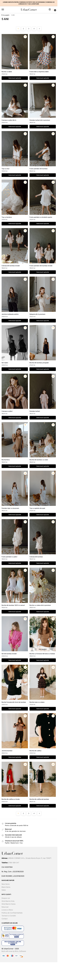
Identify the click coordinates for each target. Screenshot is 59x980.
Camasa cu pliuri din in (9, 120)
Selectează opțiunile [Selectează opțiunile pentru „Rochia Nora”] (15, 466)
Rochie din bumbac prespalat (39, 363)
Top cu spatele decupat (37, 508)
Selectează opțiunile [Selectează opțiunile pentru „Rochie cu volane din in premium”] (43, 612)
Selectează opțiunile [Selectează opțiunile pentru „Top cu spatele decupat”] (43, 515)
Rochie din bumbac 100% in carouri (13, 605)
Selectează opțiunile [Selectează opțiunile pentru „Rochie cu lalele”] (15, 78)
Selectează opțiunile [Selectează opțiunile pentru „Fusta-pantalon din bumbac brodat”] (43, 272)
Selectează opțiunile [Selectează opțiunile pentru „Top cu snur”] (15, 175)
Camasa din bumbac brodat (11, 266)
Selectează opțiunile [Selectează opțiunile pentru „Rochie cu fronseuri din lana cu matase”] (43, 660)
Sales (4, 890)
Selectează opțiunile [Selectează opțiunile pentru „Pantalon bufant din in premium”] (43, 127)
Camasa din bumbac (36, 557)
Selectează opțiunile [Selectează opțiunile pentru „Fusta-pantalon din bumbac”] (43, 175)
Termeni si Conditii (9, 916)
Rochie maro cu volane (37, 702)
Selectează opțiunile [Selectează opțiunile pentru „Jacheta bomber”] (15, 757)
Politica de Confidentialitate (12, 913)
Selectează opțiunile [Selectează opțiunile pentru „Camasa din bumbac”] (43, 563)
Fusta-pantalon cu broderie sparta (41, 217)
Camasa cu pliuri (7, 411)
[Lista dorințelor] (25, 37)
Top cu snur (6, 169)
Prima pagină (5, 15)
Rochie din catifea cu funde (11, 799)
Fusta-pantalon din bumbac (39, 169)
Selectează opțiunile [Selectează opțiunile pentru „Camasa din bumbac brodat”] (15, 272)
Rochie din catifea (35, 751)
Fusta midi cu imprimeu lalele (39, 72)
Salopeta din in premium (37, 314)
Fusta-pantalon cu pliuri (9, 557)
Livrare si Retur (7, 910)
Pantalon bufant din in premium (40, 120)
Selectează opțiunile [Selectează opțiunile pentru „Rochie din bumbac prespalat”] (43, 369)
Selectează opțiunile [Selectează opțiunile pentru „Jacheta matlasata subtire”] (15, 321)
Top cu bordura (7, 217)
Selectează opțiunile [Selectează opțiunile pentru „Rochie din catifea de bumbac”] (43, 806)
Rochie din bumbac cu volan (39, 460)
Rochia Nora (6, 460)
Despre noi (6, 898)
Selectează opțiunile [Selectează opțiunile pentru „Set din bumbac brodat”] (15, 660)
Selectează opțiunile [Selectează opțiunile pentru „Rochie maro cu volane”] (43, 709)
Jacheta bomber (7, 751)
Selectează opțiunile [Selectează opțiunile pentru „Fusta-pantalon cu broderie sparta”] (43, 224)
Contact (5, 919)
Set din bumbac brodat (9, 654)
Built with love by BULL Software (14, 951)
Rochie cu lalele (7, 72)
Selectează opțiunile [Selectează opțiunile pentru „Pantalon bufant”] (43, 418)
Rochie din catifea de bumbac (39, 799)
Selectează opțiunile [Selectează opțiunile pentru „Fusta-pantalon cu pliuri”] (15, 563)
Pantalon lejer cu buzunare (10, 508)
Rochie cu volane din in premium (40, 605)
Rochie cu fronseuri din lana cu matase (42, 654)
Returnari (5, 907)
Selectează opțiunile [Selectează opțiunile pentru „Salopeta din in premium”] (43, 321)
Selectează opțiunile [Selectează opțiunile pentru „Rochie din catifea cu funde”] (15, 806)
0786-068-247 (14, 863)
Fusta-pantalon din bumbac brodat (41, 266)
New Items (6, 884)
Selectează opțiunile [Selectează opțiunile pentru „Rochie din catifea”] (43, 757)
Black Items (6, 887)
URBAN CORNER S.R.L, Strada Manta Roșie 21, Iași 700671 (30, 858)
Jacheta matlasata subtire (10, 314)
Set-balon (5, 363)
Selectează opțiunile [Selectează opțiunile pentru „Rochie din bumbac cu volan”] (43, 466)
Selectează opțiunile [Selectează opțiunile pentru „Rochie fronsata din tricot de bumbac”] (15, 709)
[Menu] (5, 10)
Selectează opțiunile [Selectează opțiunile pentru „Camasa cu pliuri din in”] (15, 127)
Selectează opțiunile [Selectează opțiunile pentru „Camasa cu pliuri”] (15, 418)
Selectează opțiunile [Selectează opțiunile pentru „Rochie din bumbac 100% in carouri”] (15, 612)
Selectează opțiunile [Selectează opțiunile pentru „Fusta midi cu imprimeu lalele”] (43, 78)
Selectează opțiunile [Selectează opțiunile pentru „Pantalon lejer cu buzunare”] (15, 515)
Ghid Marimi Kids (8, 901)
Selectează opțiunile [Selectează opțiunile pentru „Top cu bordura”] (15, 224)
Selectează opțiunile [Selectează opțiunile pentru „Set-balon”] (15, 369)
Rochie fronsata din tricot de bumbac (14, 702)
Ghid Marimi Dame (9, 904)
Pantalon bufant (35, 411)
